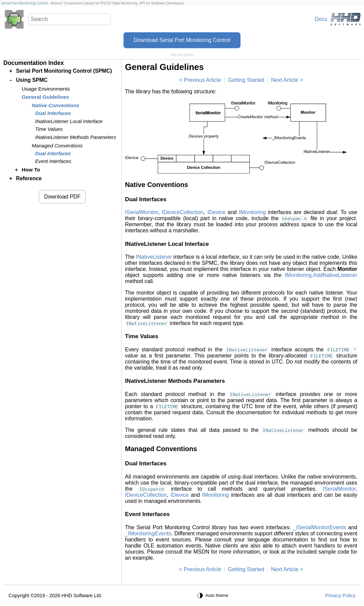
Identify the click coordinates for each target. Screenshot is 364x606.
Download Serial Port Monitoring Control (182, 40)
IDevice (216, 212)
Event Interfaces (53, 161)
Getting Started (246, 80)
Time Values (49, 129)
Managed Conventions (57, 146)
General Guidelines (45, 97)
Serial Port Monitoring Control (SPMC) (64, 71)
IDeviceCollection (183, 212)
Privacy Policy (340, 596)
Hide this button (182, 55)
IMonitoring (252, 212)
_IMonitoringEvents (148, 533)
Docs (321, 19)
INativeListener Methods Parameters (76, 137)
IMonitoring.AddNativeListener (321, 275)
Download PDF (63, 197)
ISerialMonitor (142, 212)
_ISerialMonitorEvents (320, 527)
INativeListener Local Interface (69, 121)
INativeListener (154, 257)
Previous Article (202, 80)
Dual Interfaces (53, 113)
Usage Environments (46, 89)
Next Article (285, 80)
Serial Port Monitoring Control (24, 3)
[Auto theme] (214, 596)
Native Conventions (55, 105)
